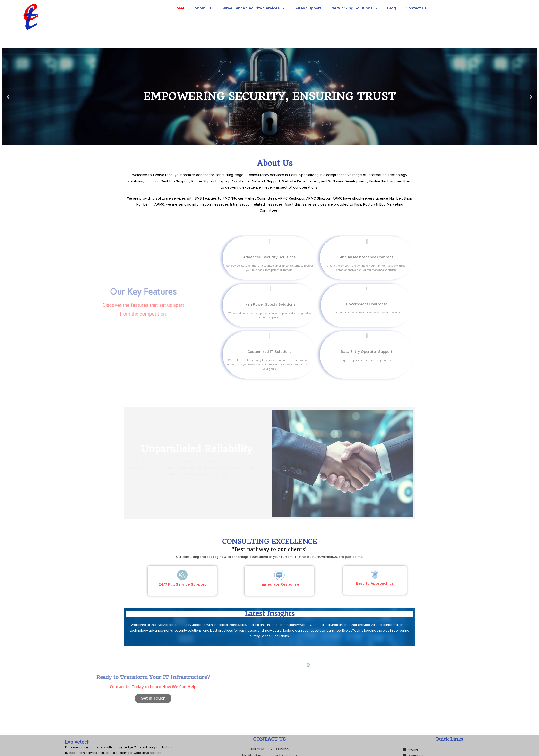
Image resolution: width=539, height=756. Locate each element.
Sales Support (308, 8)
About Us (203, 8)
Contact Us (416, 8)
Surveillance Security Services (253, 8)
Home (179, 8)
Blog (392, 8)
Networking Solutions (354, 8)
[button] (265, 141)
